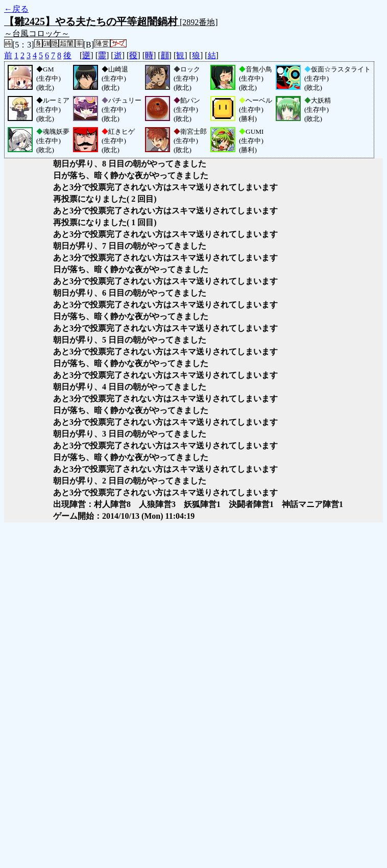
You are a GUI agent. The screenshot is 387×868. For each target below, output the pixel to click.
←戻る (16, 9)
